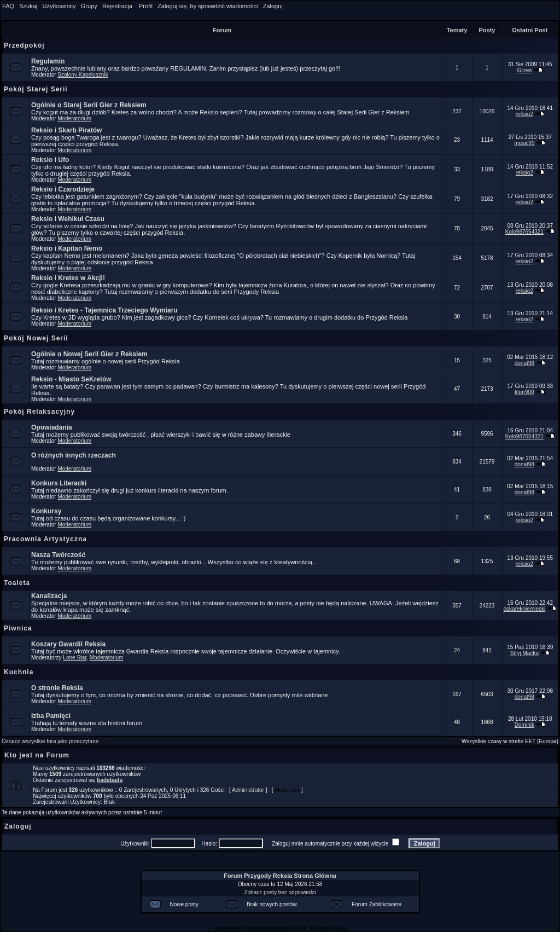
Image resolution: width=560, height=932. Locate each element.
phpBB (284, 928)
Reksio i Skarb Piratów (66, 130)
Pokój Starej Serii (36, 89)
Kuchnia (19, 672)
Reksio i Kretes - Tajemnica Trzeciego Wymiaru (104, 310)
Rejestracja (117, 6)
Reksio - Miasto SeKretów (71, 379)
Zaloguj (273, 6)
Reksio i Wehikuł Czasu (68, 219)
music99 (524, 143)
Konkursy (46, 511)
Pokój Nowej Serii (36, 338)
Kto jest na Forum (37, 755)
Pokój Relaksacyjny (39, 412)
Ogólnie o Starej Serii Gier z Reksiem (89, 105)
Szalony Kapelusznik (83, 75)
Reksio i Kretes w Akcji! (68, 278)
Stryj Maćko (524, 653)
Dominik (524, 725)
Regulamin (48, 61)
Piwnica (18, 628)
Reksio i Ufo (50, 160)
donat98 (524, 363)
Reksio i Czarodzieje (63, 189)
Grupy (89, 6)
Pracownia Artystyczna (45, 539)
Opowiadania (52, 427)
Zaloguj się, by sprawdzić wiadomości (208, 6)
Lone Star (75, 658)
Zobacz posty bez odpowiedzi (280, 892)
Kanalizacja (49, 596)
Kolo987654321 (524, 232)
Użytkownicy (59, 6)
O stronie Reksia (57, 688)
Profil (146, 6)
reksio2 (524, 114)
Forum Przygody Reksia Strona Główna (280, 876)
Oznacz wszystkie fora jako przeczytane (50, 741)
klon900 (524, 392)
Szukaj (28, 6)
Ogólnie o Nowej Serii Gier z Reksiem (89, 354)
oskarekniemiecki (525, 609)
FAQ (8, 6)
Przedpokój (24, 45)
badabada (110, 780)
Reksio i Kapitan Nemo (67, 248)
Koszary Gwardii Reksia (68, 644)
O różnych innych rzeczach (74, 455)
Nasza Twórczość (58, 555)
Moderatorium (74, 118)
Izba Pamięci (51, 716)
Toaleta (17, 583)
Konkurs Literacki (59, 483)
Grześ (525, 70)
